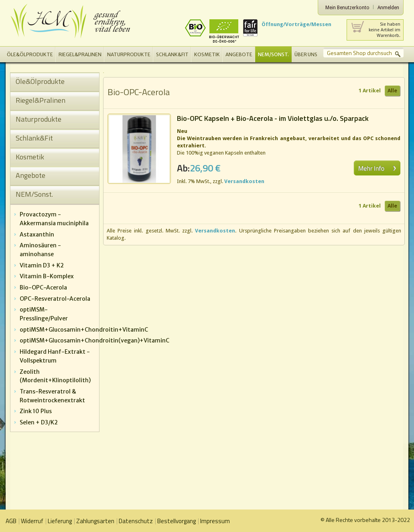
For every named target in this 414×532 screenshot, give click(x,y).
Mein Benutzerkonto (347, 8)
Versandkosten (244, 181)
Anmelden (388, 8)
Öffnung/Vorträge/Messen (296, 24)
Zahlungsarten (95, 521)
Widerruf (32, 521)
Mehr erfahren (377, 168)
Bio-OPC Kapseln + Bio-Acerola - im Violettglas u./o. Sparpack (273, 118)
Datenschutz (136, 521)
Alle (392, 91)
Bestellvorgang (177, 521)
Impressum (215, 521)
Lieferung (60, 521)
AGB (11, 521)
